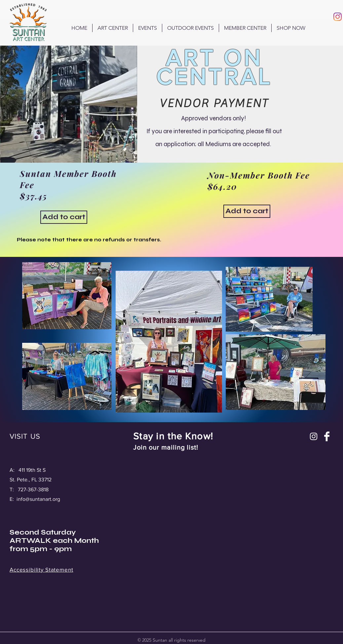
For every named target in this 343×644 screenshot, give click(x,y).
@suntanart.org (43, 499)
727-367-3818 (33, 489)
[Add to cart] (64, 217)
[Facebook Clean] (327, 436)
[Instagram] (338, 17)
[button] (191, 28)
